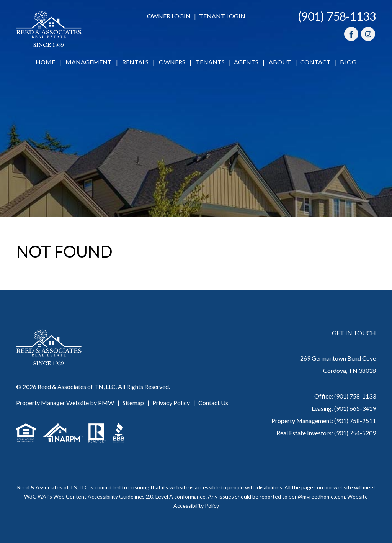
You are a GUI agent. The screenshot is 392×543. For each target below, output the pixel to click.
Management (89, 62)
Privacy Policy (171, 403)
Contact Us (213, 403)
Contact (315, 62)
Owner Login (169, 16)
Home (45, 62)
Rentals (135, 62)
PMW (106, 403)
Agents (246, 62)
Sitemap (133, 403)
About (280, 62)
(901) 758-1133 (337, 16)
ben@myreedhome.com (317, 496)
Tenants (210, 62)
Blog (348, 62)
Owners (172, 62)
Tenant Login (222, 16)
